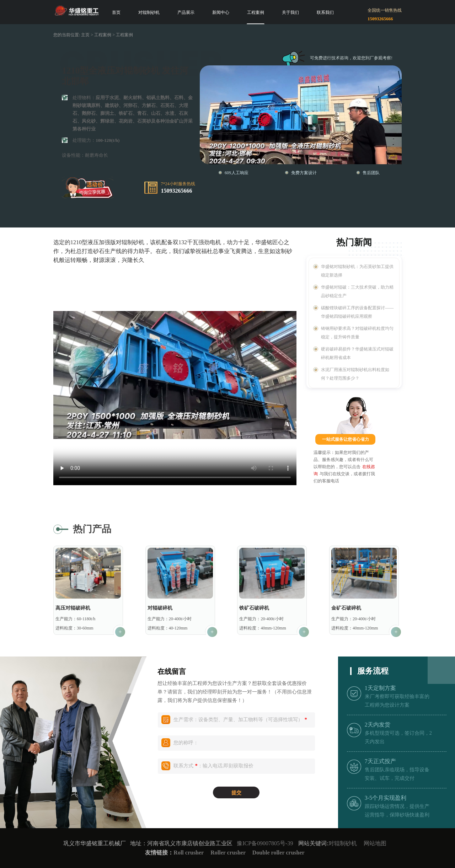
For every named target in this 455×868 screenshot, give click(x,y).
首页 (116, 12)
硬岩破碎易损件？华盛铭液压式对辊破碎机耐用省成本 (357, 353)
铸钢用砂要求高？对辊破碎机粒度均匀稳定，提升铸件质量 (357, 333)
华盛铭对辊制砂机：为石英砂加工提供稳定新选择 (357, 271)
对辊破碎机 (160, 608)
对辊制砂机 (149, 12)
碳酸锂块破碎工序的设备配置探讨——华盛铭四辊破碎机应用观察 (357, 312)
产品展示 (186, 12)
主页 (85, 35)
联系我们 (325, 12)
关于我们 (290, 12)
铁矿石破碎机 (254, 608)
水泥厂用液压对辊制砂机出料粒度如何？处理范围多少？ (355, 374)
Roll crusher (189, 853)
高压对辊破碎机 (73, 608)
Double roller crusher (279, 853)
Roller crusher (229, 853)
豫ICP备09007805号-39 (265, 843)
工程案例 (256, 12)
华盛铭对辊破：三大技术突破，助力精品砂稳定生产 (357, 291)
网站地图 (375, 843)
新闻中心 (221, 12)
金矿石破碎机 (346, 608)
